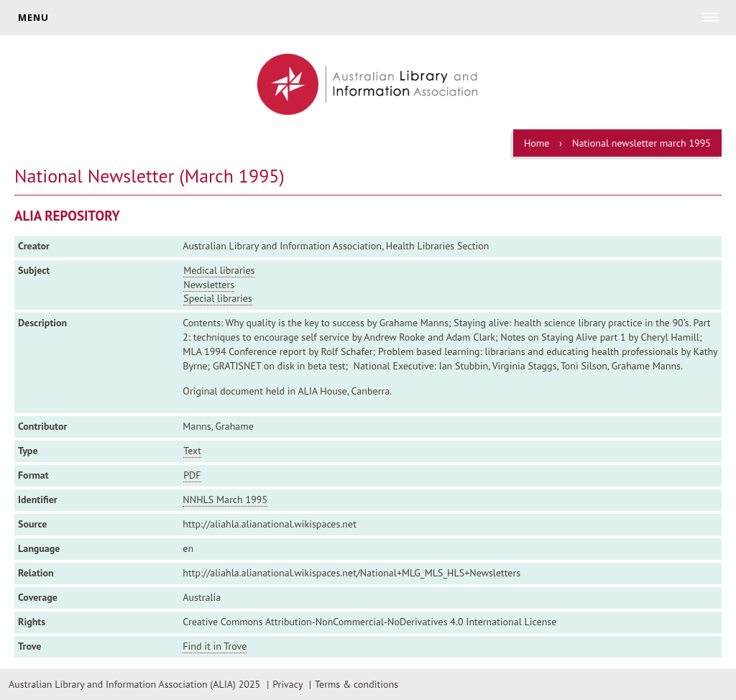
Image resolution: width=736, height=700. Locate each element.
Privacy (287, 684)
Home (537, 143)
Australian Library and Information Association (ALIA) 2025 (134, 684)
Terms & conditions (356, 684)
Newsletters (209, 285)
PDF (192, 475)
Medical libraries (219, 270)
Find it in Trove (215, 646)
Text (192, 451)
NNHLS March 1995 (225, 499)
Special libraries (217, 298)
